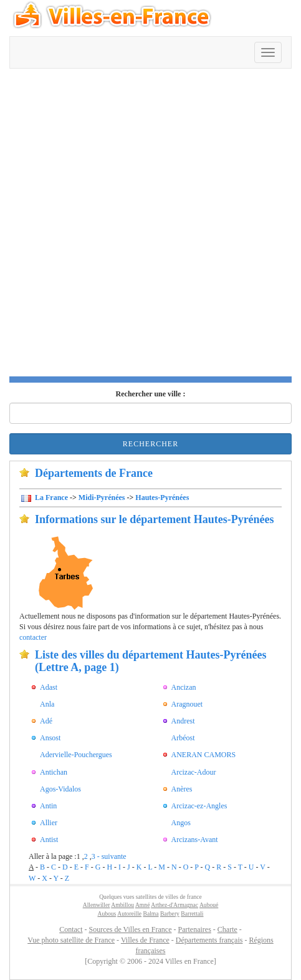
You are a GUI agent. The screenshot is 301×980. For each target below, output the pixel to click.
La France (50, 497)
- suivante (112, 856)
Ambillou (122, 905)
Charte (227, 929)
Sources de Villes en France (130, 929)
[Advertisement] (150, 226)
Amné (142, 905)
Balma (151, 914)
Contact (71, 929)
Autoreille (129, 914)
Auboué (209, 905)
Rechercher (150, 444)
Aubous (107, 914)
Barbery (170, 914)
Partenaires (195, 929)
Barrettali (192, 914)
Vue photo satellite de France (71, 940)
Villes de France (145, 940)
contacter (33, 637)
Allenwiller (97, 905)
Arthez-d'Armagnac (174, 905)
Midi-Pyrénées (102, 497)
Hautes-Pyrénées (162, 497)
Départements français (209, 940)
